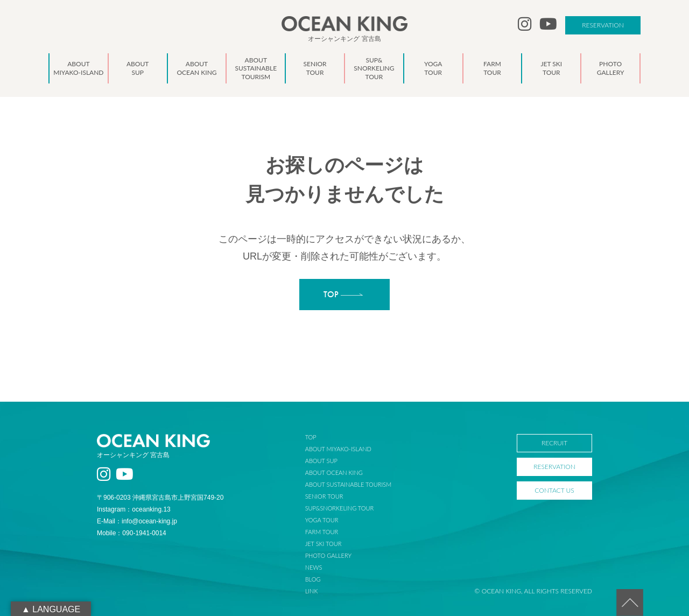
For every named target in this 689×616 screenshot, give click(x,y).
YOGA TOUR (322, 520)
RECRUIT (554, 443)
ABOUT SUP (321, 461)
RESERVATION (603, 25)
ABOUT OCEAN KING (334, 472)
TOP (311, 437)
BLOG (313, 579)
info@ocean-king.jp (149, 521)
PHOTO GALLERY (328, 555)
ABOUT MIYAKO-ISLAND (338, 449)
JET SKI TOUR (324, 544)
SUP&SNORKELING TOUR (340, 508)
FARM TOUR (322, 532)
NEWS (314, 567)
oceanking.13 (151, 509)
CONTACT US (554, 490)
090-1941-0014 (144, 533)
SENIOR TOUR (324, 496)
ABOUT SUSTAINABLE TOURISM (348, 484)
